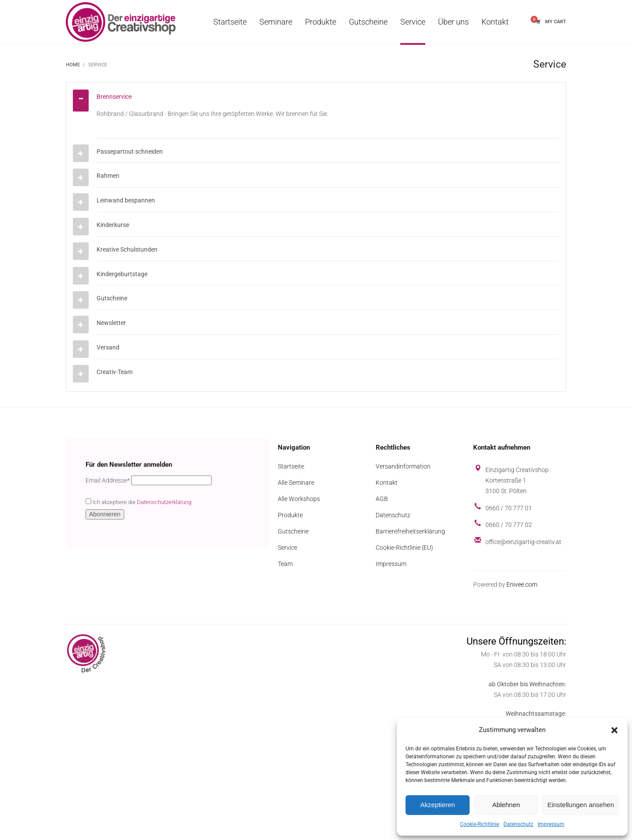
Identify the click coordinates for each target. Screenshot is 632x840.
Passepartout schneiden (130, 151)
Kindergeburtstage (122, 274)
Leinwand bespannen (126, 200)
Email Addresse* (108, 480)
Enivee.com (522, 584)
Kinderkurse (113, 225)
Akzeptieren (437, 805)
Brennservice (114, 97)
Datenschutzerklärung (164, 502)
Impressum (551, 824)
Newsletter (111, 323)
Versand (108, 347)
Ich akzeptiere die (138, 502)
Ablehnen (506, 805)
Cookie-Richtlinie (479, 824)
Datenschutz (518, 824)
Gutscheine (112, 298)
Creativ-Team (115, 372)
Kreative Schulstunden (127, 249)
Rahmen (108, 176)
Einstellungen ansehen (581, 805)
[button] (614, 730)
